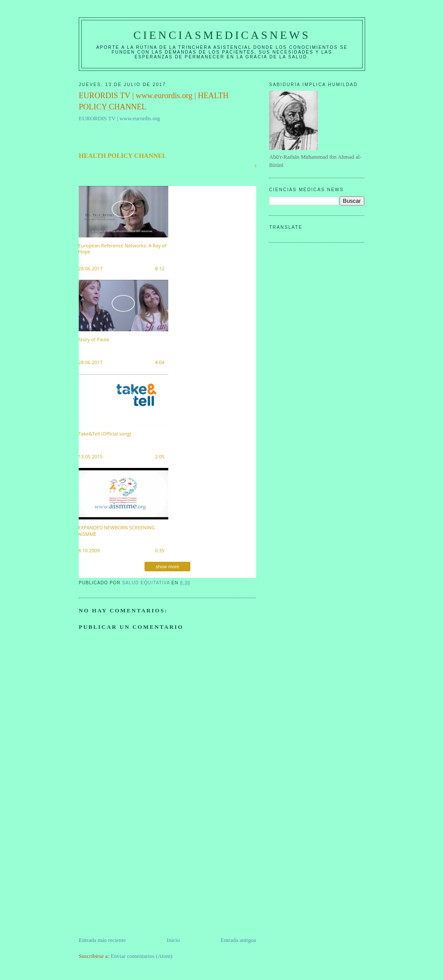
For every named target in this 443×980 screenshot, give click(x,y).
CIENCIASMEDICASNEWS (222, 35)
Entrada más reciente (102, 940)
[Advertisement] (144, 875)
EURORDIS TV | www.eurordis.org (119, 118)
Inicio (173, 940)
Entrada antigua (238, 940)
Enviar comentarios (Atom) (142, 956)
